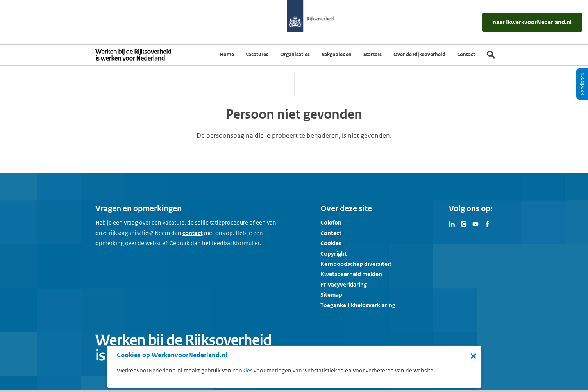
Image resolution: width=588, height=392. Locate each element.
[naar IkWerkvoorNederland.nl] (532, 22)
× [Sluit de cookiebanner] (473, 356)
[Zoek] (491, 55)
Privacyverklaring (344, 284)
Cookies (331, 243)
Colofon (331, 222)
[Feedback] (582, 84)
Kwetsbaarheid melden (351, 274)
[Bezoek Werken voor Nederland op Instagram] (464, 223)
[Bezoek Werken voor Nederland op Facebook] (487, 223)
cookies (242, 370)
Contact (331, 233)
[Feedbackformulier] (236, 243)
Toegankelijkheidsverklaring (358, 305)
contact (193, 233)
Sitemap (331, 295)
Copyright (334, 254)
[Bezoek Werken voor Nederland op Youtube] (475, 223)
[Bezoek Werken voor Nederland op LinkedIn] (452, 223)
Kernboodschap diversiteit (356, 264)
